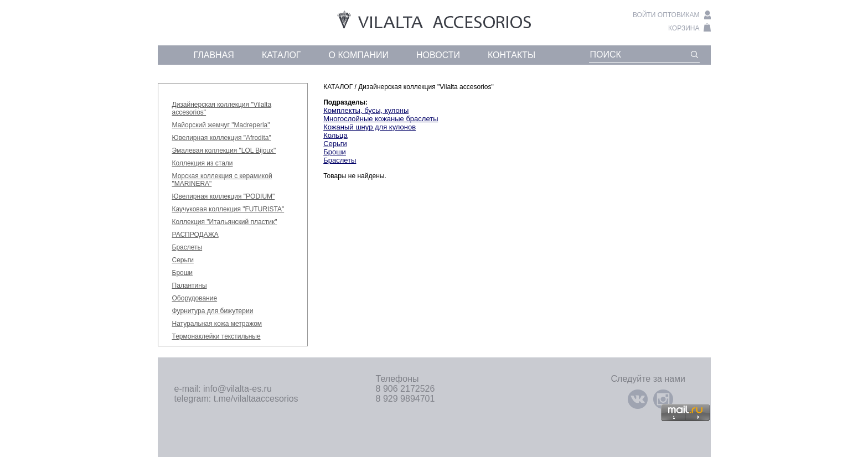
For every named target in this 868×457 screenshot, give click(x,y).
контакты (512, 55)
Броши (183, 273)
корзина (684, 28)
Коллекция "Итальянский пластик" (225, 222)
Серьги (183, 260)
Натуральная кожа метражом (217, 324)
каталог (281, 55)
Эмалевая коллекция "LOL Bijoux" (224, 150)
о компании (359, 55)
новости (438, 55)
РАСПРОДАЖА (195, 235)
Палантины (190, 285)
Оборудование (195, 298)
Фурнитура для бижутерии (213, 311)
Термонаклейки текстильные (216, 336)
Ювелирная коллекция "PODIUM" (224, 196)
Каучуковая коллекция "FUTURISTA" (228, 209)
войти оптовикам (666, 15)
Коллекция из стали (203, 163)
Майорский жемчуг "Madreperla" (221, 125)
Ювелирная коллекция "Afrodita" (222, 138)
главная (214, 55)
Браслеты (187, 247)
